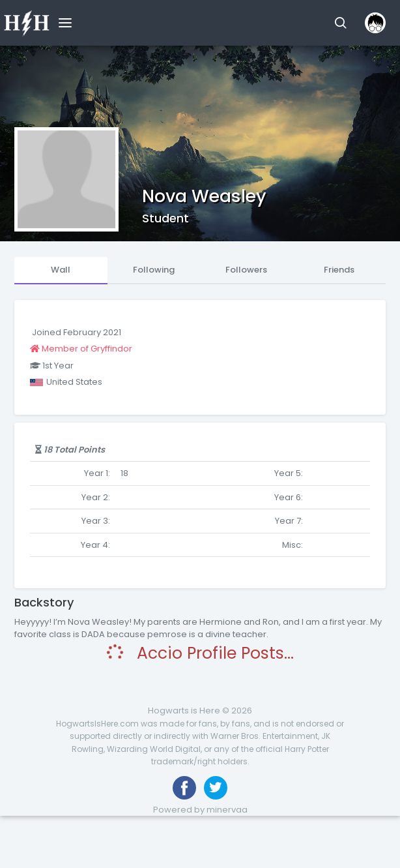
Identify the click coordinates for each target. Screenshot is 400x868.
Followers (246, 270)
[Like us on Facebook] (184, 788)
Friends (339, 270)
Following (154, 270)
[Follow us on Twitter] (216, 788)
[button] (340, 23)
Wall (61, 270)
